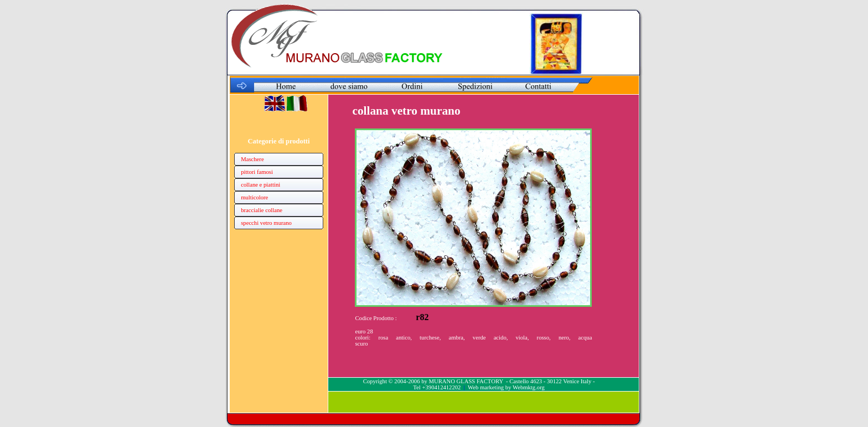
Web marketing (486, 387)
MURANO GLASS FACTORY (466, 381)
